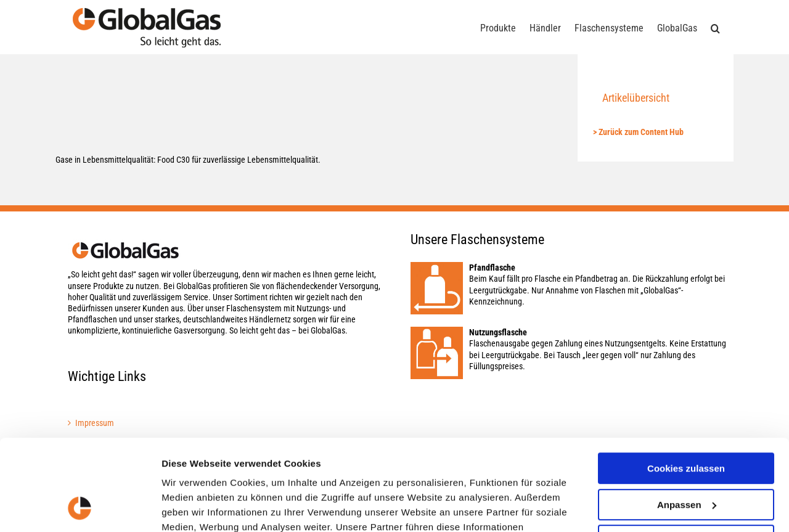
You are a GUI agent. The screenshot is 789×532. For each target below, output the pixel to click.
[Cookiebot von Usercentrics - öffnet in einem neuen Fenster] (80, 508)
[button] (715, 27)
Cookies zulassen (686, 386)
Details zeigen (193, 508)
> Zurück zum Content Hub (638, 132)
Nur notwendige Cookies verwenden (686, 463)
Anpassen (687, 421)
